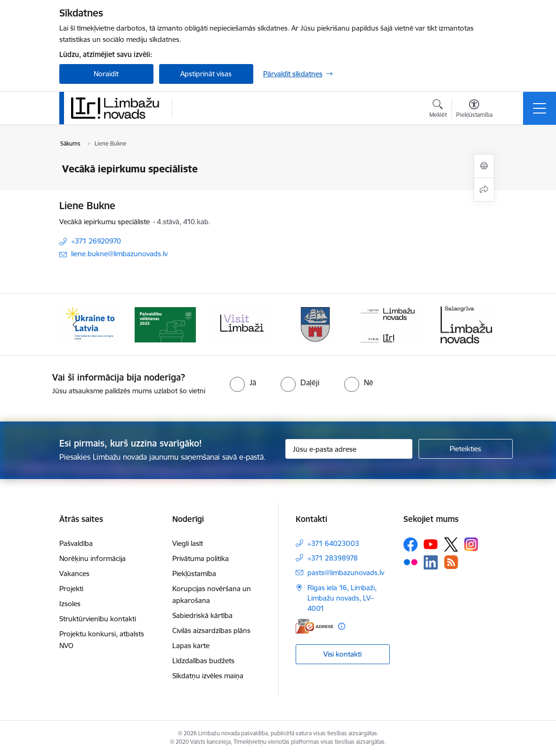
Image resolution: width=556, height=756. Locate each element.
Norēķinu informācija (93, 558)
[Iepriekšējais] (75, 325)
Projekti (71, 589)
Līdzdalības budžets (203, 661)
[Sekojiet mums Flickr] (411, 562)
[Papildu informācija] (342, 626)
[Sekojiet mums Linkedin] (431, 562)
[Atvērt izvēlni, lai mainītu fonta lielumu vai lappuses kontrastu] (474, 110)
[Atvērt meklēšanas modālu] (438, 110)
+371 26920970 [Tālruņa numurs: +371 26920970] (96, 241)
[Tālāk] (482, 325)
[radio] (243, 382)
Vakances (74, 573)
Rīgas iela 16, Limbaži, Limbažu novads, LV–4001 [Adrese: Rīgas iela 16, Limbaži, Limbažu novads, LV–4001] (342, 598)
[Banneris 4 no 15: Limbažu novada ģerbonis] (316, 324)
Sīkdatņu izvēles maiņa (208, 676)
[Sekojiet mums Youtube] (431, 544)
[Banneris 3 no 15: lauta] (241, 324)
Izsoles (70, 604)
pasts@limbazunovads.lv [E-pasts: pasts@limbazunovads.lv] (346, 573)
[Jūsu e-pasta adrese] (349, 449)
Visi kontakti (342, 654)
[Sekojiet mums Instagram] (471, 544)
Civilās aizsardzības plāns (211, 630)
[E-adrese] (314, 626)
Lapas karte (191, 646)
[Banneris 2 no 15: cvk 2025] (165, 324)
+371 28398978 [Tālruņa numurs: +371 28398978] (333, 558)
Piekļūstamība (194, 573)
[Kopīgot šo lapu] (484, 190)
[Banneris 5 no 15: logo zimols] (391, 324)
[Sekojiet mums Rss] (451, 562)
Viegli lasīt (188, 543)
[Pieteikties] (466, 449)
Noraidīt (106, 74)
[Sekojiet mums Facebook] (411, 545)
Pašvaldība (76, 543)
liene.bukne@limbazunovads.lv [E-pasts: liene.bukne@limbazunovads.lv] (119, 254)
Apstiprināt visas (206, 74)
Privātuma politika (201, 558)
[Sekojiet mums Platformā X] (451, 545)
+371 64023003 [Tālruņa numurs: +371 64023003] (333, 543)
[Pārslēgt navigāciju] (540, 108)
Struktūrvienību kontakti (98, 619)
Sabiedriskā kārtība (202, 615)
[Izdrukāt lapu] (484, 166)
